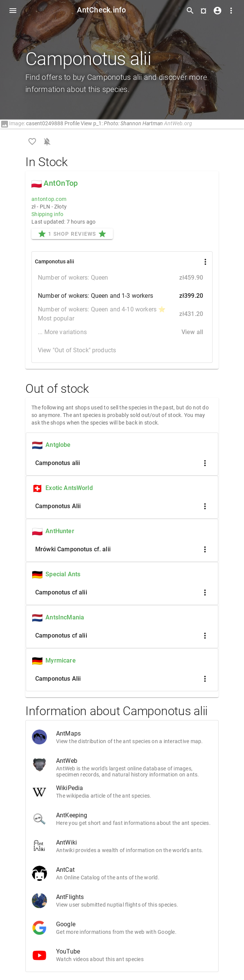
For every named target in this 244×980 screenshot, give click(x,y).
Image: (13, 123)
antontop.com (49, 199)
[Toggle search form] (190, 11)
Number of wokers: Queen (122, 278)
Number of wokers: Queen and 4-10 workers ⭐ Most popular (122, 314)
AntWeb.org (178, 123)
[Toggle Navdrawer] (13, 11)
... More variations (122, 332)
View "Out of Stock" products (77, 350)
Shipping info (47, 214)
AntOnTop (61, 183)
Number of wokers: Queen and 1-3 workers (122, 296)
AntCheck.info (101, 10)
